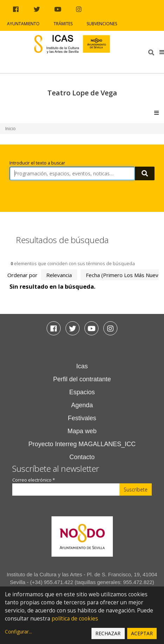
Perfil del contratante (82, 379)
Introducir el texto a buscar (37, 163)
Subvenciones (102, 24)
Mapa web (82, 431)
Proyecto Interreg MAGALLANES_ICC (82, 444)
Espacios (82, 392)
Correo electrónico (34, 480)
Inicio (11, 129)
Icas (82, 366)
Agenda (82, 405)
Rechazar (108, 633)
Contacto (82, 457)
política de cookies (75, 619)
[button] (162, 52)
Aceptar (142, 633)
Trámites (63, 24)
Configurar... (18, 632)
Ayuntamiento (23, 24)
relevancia (59, 275)
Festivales (82, 418)
